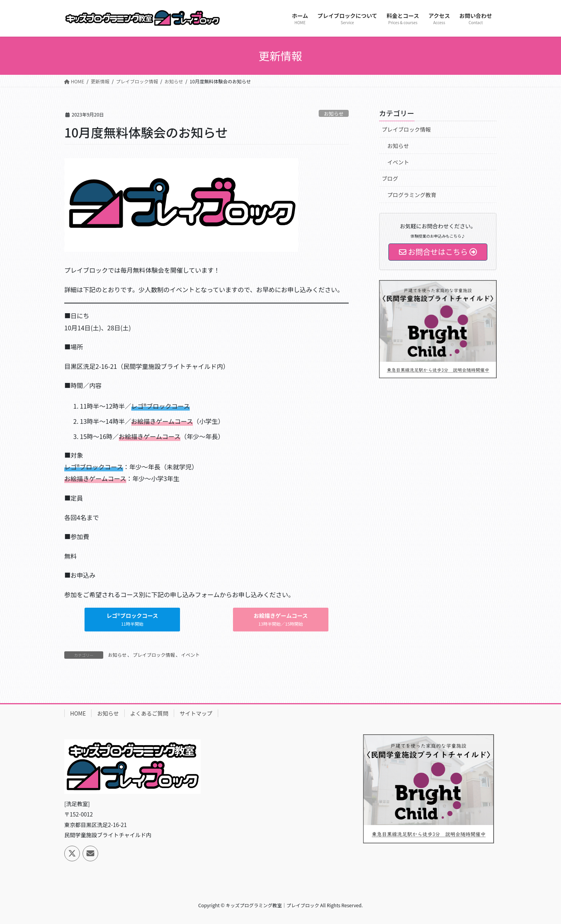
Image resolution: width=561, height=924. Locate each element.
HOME (78, 713)
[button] (132, 620)
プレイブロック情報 (154, 655)
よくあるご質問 (149, 713)
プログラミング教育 (412, 195)
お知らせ (334, 114)
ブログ (390, 178)
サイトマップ (196, 713)
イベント (191, 655)
